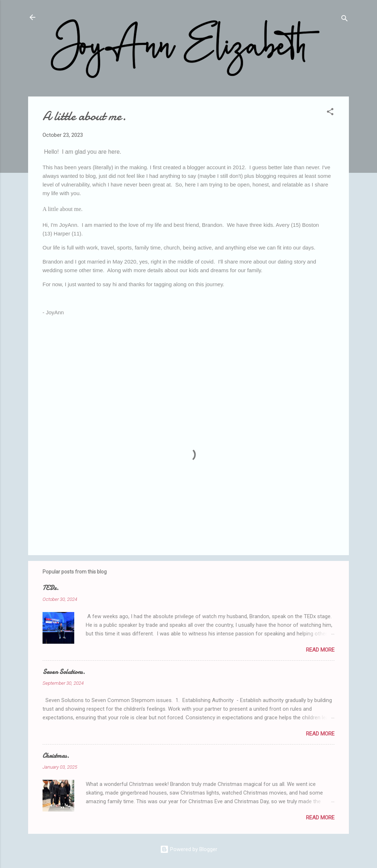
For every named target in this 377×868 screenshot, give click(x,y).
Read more (320, 650)
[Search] (345, 20)
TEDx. (51, 588)
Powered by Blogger (189, 849)
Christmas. (56, 756)
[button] (330, 113)
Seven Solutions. (64, 672)
